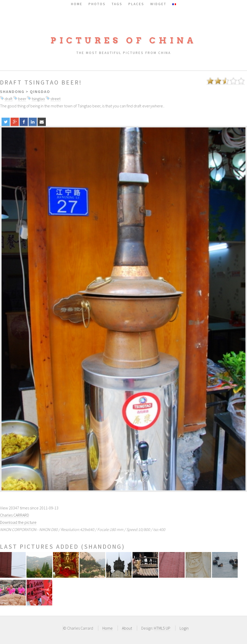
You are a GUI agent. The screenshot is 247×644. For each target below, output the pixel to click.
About (127, 628)
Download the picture (18, 522)
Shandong (12, 91)
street (55, 99)
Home (108, 628)
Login (184, 628)
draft (9, 99)
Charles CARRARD (15, 515)
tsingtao (38, 99)
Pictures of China (123, 40)
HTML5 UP (162, 628)
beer (22, 99)
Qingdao (40, 91)
